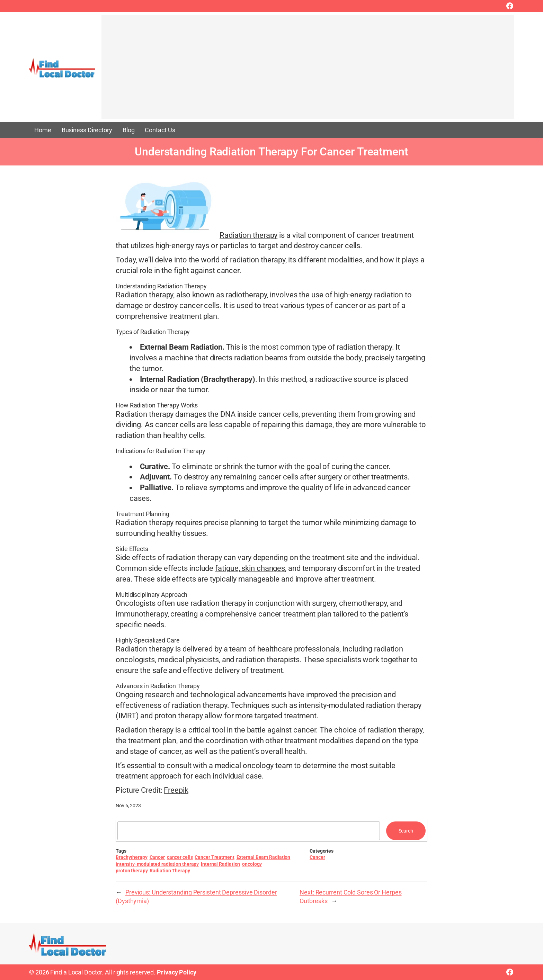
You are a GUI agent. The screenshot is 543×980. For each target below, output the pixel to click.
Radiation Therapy (170, 871)
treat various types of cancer (310, 305)
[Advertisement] (308, 70)
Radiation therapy (248, 235)
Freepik (176, 790)
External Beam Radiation (264, 857)
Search (406, 831)
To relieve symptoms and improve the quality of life (260, 488)
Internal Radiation (220, 864)
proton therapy (132, 871)
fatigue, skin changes (250, 568)
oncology (252, 864)
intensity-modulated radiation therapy (157, 864)
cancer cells (180, 857)
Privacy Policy (177, 972)
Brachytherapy (132, 857)
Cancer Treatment (214, 857)
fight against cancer (207, 271)
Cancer (157, 857)
